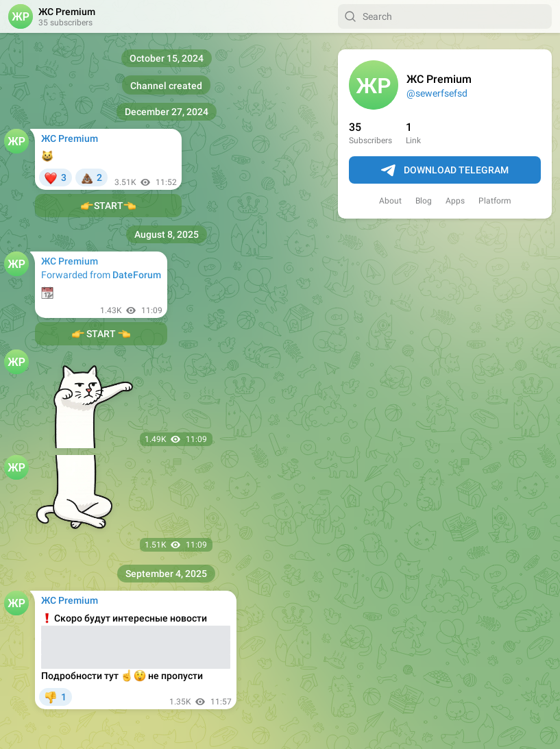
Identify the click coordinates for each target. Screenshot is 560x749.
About (390, 201)
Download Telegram (445, 171)
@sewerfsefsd (437, 93)
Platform (495, 201)
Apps (455, 201)
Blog (424, 201)
